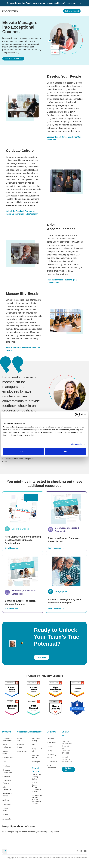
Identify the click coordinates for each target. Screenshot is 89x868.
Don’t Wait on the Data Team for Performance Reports (37, 799)
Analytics (6, 800)
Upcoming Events (36, 756)
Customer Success (21, 739)
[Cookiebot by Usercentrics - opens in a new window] (76, 415)
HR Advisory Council (51, 756)
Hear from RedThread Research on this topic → (23, 349)
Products (7, 732)
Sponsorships (52, 761)
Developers (36, 762)
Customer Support (21, 746)
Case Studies (22, 751)
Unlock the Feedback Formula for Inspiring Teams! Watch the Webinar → (23, 213)
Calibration (6, 777)
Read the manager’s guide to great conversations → (62, 281)
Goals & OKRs (5, 752)
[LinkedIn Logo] (81, 851)
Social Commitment (52, 767)
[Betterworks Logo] (10, 11)
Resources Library (36, 739)
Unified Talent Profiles (7, 795)
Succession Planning (7, 782)
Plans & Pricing (5, 809)
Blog (34, 745)
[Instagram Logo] (77, 851)
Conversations (7, 758)
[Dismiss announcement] (81, 3)
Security (5, 815)
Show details (77, 444)
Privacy (50, 751)
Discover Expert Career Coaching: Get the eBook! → (64, 138)
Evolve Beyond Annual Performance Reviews (37, 787)
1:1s (4, 762)
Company (52, 732)
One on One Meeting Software (36, 777)
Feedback (6, 766)
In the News (51, 742)
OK (66, 451)
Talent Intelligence (7, 746)
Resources (37, 732)
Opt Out (23, 451)
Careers (50, 747)
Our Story (50, 738)
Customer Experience (22, 732)
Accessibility (7, 819)
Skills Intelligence (7, 788)
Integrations (7, 804)
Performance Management (7, 739)
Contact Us (66, 733)
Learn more (71, 3)
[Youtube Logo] (85, 851)
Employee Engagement (7, 771)
